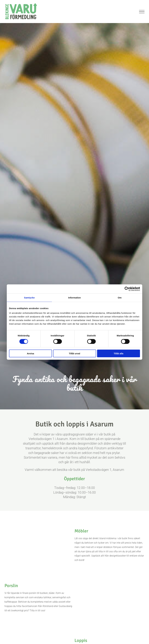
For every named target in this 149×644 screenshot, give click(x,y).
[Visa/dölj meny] (142, 12)
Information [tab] (74, 297)
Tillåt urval (75, 353)
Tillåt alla (119, 353)
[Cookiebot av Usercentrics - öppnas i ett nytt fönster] (127, 289)
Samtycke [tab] (29, 297)
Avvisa (31, 353)
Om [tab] (120, 297)
